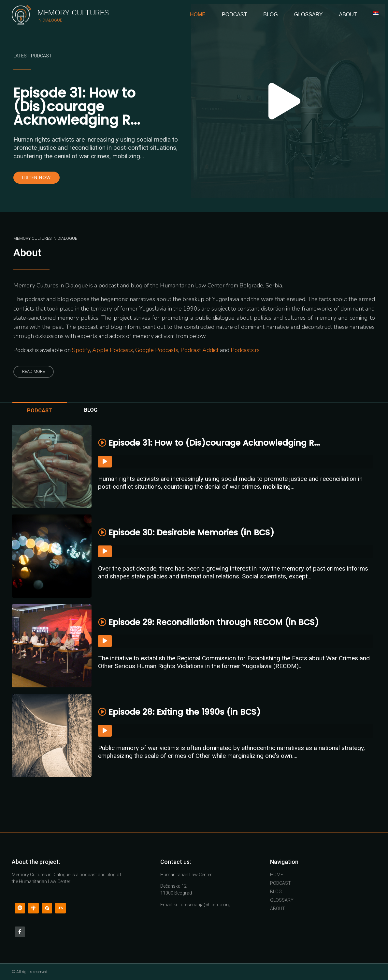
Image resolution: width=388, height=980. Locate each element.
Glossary (309, 15)
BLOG (91, 410)
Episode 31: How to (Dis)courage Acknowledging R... (77, 106)
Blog (270, 15)
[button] (34, 372)
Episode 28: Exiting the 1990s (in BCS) (179, 712)
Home (198, 15)
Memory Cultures (73, 13)
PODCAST (40, 411)
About (348, 15)
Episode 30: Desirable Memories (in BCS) (186, 533)
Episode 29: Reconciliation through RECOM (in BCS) (208, 622)
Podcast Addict (200, 350)
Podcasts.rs (245, 350)
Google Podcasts (157, 350)
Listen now (36, 178)
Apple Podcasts (113, 350)
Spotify (81, 350)
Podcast (234, 15)
